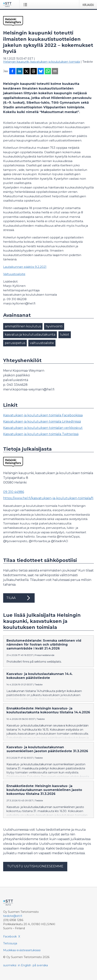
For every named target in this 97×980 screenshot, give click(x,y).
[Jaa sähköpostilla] (55, 72)
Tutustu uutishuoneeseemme (35, 869)
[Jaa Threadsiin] (34, 72)
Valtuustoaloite (14, 274)
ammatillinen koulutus (23, 326)
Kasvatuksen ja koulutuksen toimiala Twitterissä (41, 434)
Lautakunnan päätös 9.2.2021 (25, 267)
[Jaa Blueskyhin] (41, 72)
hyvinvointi (54, 326)
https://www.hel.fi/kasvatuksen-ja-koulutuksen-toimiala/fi (48, 498)
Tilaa (19, 598)
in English (24, 968)
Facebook (10, 940)
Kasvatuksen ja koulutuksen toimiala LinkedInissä (42, 422)
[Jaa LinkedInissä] (19, 72)
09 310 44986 (14, 492)
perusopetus (15, 343)
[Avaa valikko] (26, 5)
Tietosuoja (10, 946)
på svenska (40, 968)
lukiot (65, 335)
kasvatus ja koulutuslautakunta (30, 335)
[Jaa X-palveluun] (27, 72)
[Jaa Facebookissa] (12, 72)
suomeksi (10, 968)
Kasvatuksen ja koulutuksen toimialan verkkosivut (43, 428)
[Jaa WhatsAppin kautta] (48, 72)
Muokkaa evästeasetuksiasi (22, 953)
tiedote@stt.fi (13, 919)
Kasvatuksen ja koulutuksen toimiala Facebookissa (43, 415)
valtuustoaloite (42, 343)
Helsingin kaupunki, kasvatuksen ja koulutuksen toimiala (42, 62)
